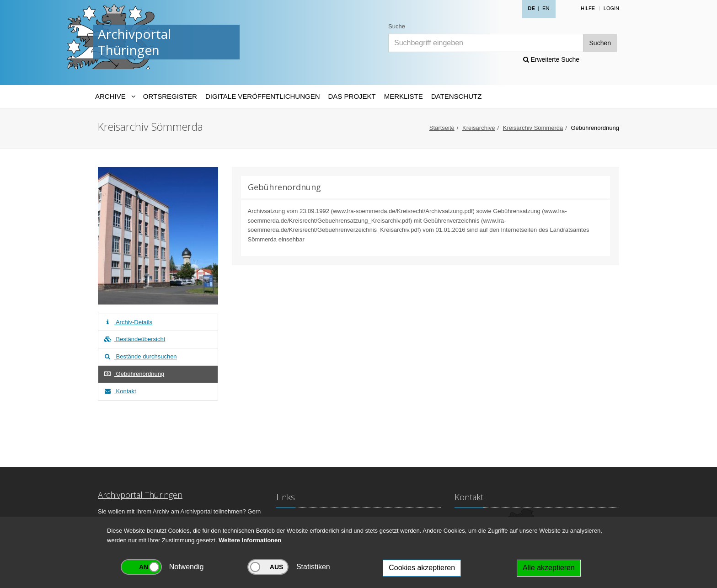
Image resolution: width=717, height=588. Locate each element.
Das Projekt (352, 96)
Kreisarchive (479, 128)
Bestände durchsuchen (140, 356)
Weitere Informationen (250, 540)
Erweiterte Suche (551, 59)
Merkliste (404, 96)
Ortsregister (170, 96)
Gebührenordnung (134, 374)
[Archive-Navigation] (115, 96)
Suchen (600, 43)
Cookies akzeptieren (422, 568)
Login (611, 8)
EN (546, 8)
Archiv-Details (128, 322)
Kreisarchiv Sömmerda (533, 128)
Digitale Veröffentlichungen (263, 96)
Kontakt (120, 391)
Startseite (442, 128)
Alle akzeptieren (549, 568)
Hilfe (588, 8)
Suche (397, 26)
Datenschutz (457, 96)
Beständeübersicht (134, 339)
